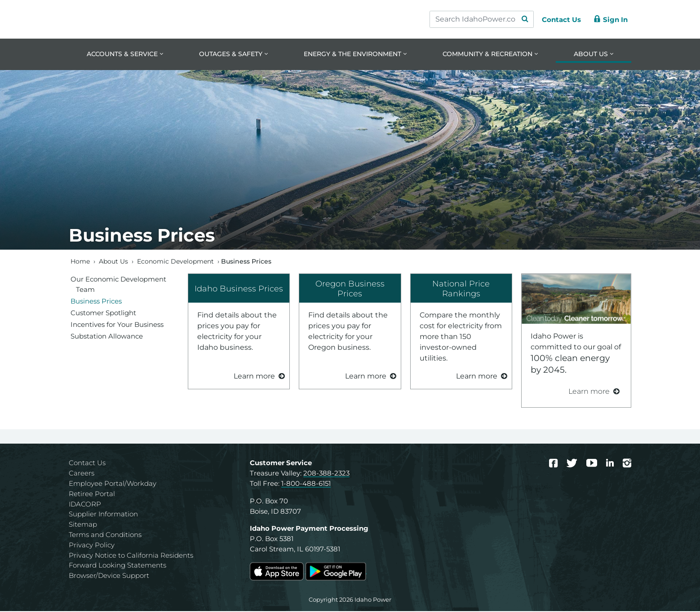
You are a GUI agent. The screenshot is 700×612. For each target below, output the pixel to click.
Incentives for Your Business (117, 325)
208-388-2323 (326, 474)
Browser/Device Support (109, 576)
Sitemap (83, 525)
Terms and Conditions (105, 535)
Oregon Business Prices (350, 289)
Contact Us (87, 464)
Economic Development (175, 262)
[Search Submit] (521, 19)
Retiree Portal (92, 494)
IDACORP (85, 504)
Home (80, 262)
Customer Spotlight (103, 313)
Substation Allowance (107, 337)
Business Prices (96, 302)
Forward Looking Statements (117, 566)
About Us (113, 262)
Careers (82, 474)
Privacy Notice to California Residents (131, 556)
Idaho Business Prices (239, 289)
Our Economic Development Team (118, 285)
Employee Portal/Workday (113, 484)
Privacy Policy (92, 545)
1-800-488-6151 (306, 484)
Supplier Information (103, 515)
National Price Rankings (461, 289)
